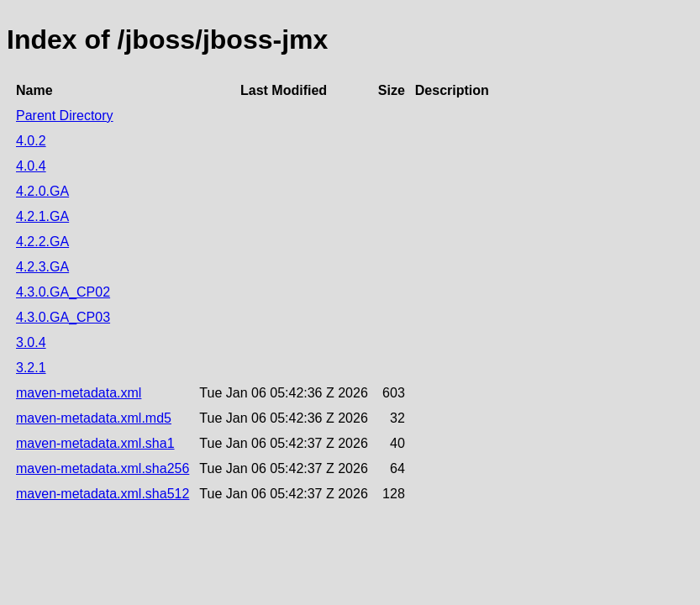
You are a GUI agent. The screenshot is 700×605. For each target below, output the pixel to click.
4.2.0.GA (42, 191)
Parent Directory (65, 116)
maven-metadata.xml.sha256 (103, 468)
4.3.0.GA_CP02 (63, 292)
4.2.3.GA (42, 267)
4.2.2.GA (42, 242)
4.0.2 (31, 141)
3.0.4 (31, 342)
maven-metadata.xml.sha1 (95, 443)
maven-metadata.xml (79, 393)
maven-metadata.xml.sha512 (103, 494)
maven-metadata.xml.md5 (94, 418)
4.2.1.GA (42, 216)
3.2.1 (31, 368)
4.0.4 (31, 166)
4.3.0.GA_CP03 (63, 317)
